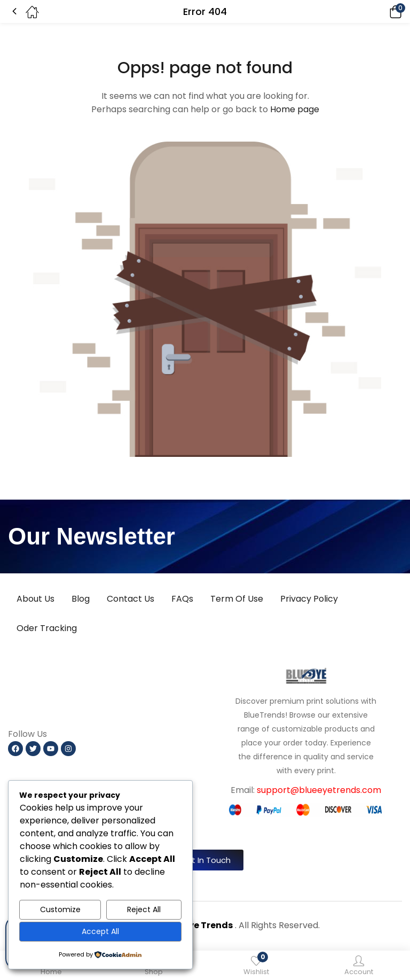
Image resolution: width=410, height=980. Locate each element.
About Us (36, 599)
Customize (60, 909)
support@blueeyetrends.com (319, 790)
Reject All (144, 909)
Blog (81, 599)
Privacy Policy (309, 599)
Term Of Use (237, 599)
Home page (295, 109)
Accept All (100, 931)
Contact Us (131, 599)
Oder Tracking (47, 628)
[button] (381, 11)
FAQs (182, 599)
